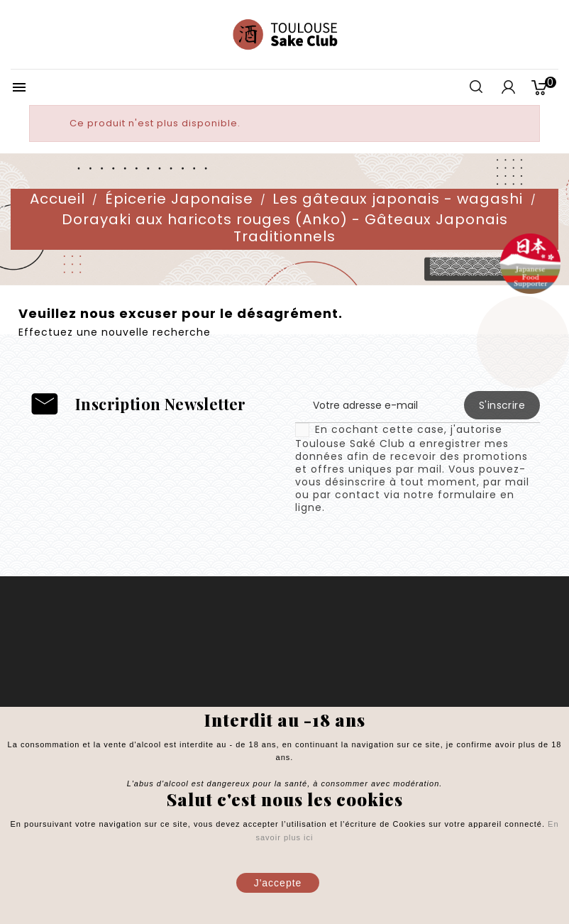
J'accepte (278, 883)
